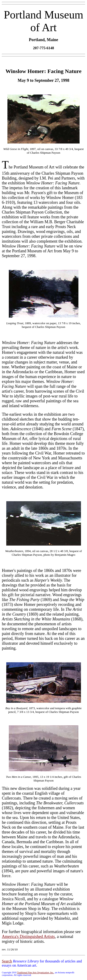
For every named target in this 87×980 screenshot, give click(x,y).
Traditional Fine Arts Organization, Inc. (35, 972)
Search (7, 961)
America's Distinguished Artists (28, 937)
